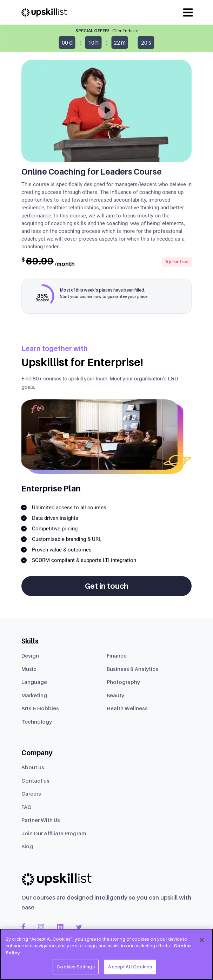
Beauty (115, 695)
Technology (37, 721)
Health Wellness (127, 708)
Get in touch (107, 586)
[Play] (107, 110)
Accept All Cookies (130, 967)
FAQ (26, 807)
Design (30, 655)
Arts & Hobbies (40, 708)
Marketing (34, 695)
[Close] (202, 940)
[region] (106, 954)
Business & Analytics (132, 669)
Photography (123, 682)
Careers (31, 793)
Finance (117, 655)
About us (33, 767)
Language (34, 682)
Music (29, 669)
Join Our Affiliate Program (54, 833)
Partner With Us (41, 820)
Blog (27, 846)
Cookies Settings (76, 967)
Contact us (35, 780)
